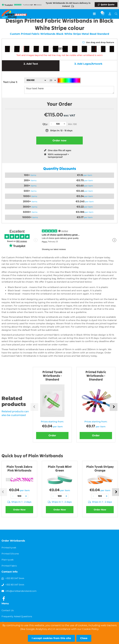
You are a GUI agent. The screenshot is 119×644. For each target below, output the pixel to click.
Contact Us (8, 610)
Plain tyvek (8, 560)
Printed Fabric (9, 566)
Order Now (19, 510)
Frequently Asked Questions (17, 616)
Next (114, 407)
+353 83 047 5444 (15, 578)
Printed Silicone (10, 554)
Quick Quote (108, 4)
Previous (34, 407)
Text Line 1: (10, 82)
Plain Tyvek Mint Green (60, 468)
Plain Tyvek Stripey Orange (100, 468)
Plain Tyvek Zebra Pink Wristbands (19, 468)
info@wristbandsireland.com (21, 591)
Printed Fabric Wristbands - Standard (96, 376)
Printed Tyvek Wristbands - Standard (52, 376)
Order (52, 435)
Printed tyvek (9, 548)
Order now (59, 141)
